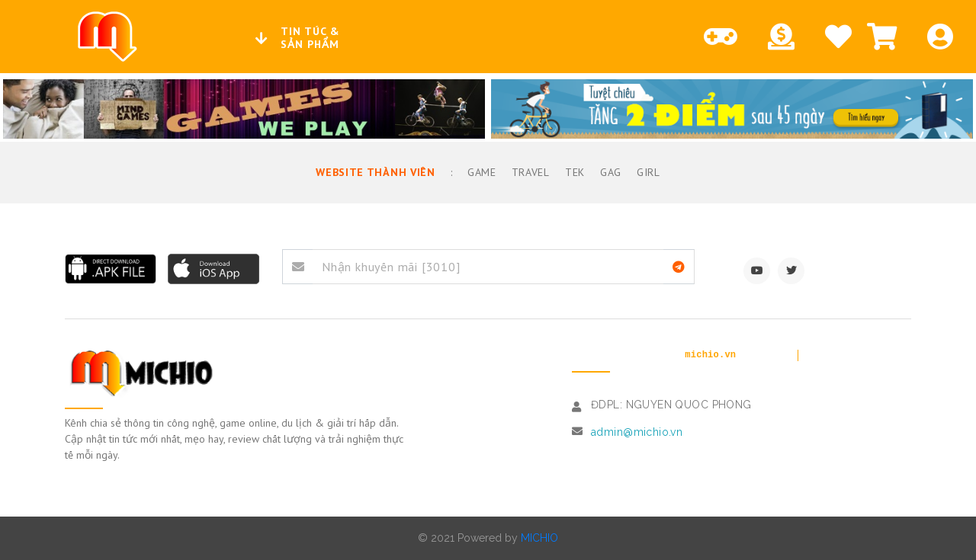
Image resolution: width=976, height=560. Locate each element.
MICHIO (539, 538)
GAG (609, 172)
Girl (648, 172)
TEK (573, 172)
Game (480, 172)
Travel (529, 172)
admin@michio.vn (637, 432)
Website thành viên (376, 172)
